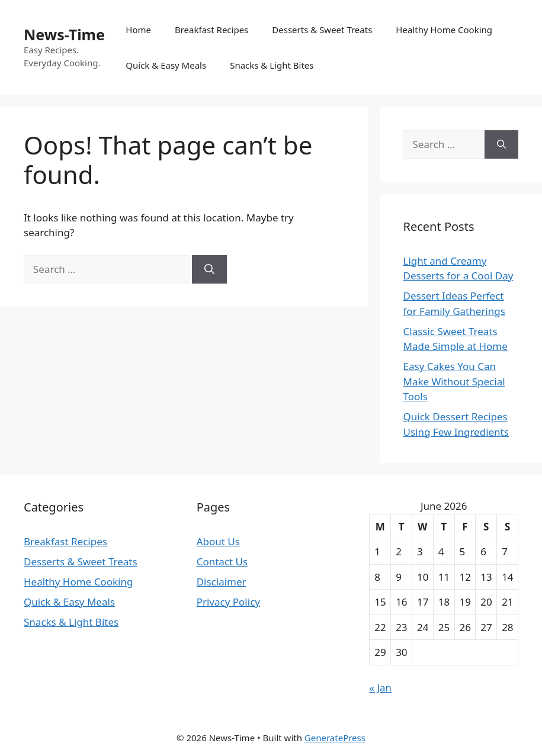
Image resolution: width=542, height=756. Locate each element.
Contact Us (222, 562)
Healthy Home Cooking (444, 30)
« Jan (380, 688)
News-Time (64, 34)
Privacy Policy (228, 602)
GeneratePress (335, 738)
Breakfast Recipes (211, 30)
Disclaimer (222, 582)
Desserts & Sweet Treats (322, 30)
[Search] (209, 269)
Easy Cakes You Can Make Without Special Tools (454, 381)
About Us (218, 541)
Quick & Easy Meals (166, 65)
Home (138, 30)
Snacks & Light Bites (272, 65)
